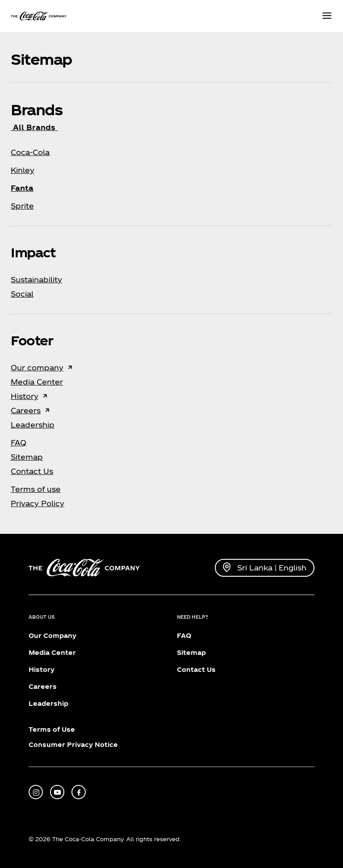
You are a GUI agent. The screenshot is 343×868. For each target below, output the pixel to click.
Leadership (33, 425)
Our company (37, 367)
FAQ (19, 442)
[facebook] (79, 792)
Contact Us (32, 471)
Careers (26, 410)
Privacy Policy (38, 503)
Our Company (52, 635)
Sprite (22, 206)
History (25, 396)
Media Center (37, 382)
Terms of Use (52, 729)
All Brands (34, 127)
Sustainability (36, 279)
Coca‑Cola (30, 152)
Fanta (22, 188)
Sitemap (27, 457)
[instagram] (36, 792)
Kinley (23, 170)
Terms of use (36, 489)
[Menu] (327, 16)
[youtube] (57, 792)
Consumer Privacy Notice (73, 744)
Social (22, 294)
